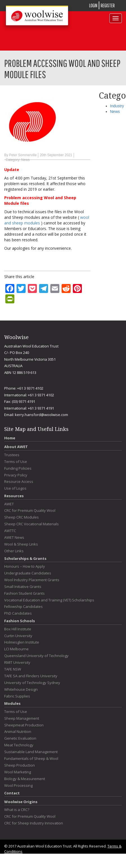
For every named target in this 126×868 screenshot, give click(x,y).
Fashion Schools (20, 621)
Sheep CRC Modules (22, 517)
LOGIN (93, 5)
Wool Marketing (18, 772)
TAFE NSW (13, 669)
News (25, 160)
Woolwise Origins (21, 802)
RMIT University (17, 663)
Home (10, 438)
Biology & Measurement (25, 779)
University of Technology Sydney (32, 683)
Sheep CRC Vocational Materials (31, 524)
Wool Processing (18, 786)
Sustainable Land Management (31, 752)
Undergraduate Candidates (28, 573)
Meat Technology (19, 745)
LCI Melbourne (16, 649)
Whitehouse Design (21, 689)
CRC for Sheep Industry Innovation (34, 823)
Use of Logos (15, 488)
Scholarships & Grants (25, 558)
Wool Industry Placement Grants (32, 580)
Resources (14, 496)
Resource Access (19, 482)
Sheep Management (22, 718)
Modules (12, 703)
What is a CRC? (17, 810)
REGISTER (108, 5)
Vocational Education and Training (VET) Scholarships (49, 600)
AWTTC (10, 531)
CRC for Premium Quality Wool (30, 511)
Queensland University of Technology (36, 656)
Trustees (12, 455)
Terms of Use (16, 462)
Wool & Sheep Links (21, 544)
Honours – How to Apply (25, 566)
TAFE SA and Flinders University (31, 676)
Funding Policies (18, 468)
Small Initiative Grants (23, 587)
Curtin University (18, 636)
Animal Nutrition (18, 732)
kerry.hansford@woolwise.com (41, 415)
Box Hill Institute (18, 629)
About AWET (16, 447)
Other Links (14, 551)
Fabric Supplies (17, 696)
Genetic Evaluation (20, 738)
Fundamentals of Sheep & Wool (31, 759)
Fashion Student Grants (24, 593)
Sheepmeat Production (24, 725)
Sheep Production (20, 765)
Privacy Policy (16, 475)
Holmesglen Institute (22, 642)
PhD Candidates (18, 613)
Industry (117, 106)
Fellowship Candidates (23, 607)
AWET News (14, 538)
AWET (9, 504)
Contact (12, 793)
